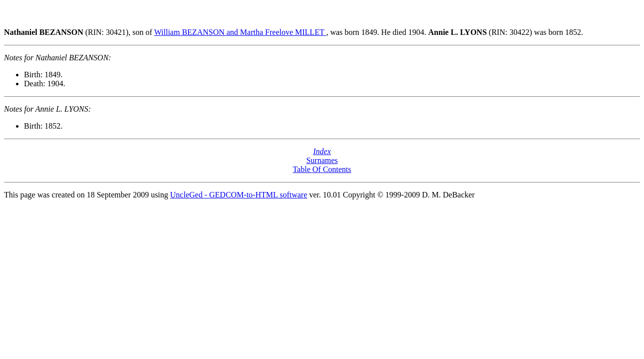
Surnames (322, 160)
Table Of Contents (322, 169)
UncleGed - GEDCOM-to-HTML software (239, 195)
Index (322, 151)
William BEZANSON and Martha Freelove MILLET (240, 32)
